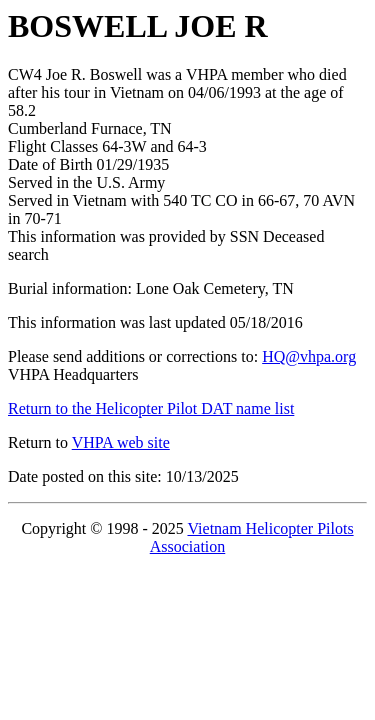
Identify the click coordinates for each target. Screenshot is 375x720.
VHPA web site (121, 442)
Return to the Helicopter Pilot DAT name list (151, 408)
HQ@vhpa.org (309, 356)
